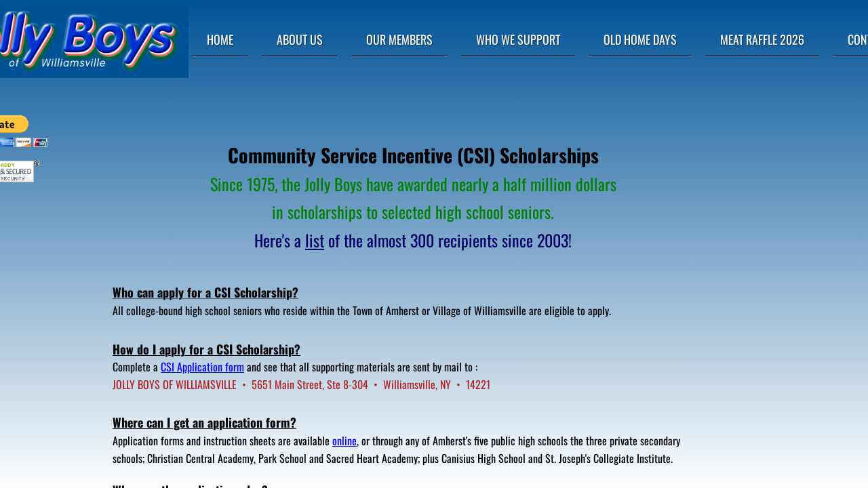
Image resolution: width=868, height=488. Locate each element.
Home (220, 39)
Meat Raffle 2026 (762, 39)
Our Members (399, 39)
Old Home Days (640, 39)
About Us (300, 39)
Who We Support (518, 39)
